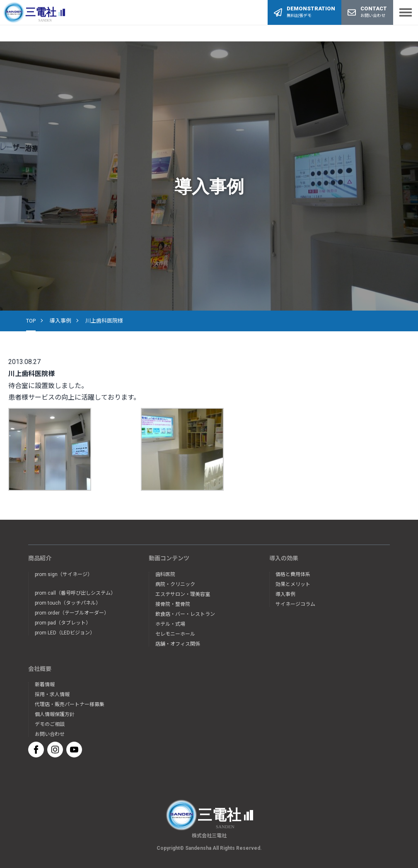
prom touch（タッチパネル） (68, 603)
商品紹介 (40, 558)
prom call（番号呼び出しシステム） (75, 593)
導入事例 (60, 321)
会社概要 (40, 669)
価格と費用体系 (293, 574)
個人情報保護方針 (55, 714)
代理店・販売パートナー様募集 (70, 704)
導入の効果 (284, 558)
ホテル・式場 (170, 624)
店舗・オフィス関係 (178, 644)
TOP (31, 321)
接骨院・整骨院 (173, 604)
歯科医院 (165, 574)
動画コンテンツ (169, 558)
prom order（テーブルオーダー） (72, 613)
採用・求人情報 (52, 694)
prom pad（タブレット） (63, 623)
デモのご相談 (50, 724)
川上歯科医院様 (104, 321)
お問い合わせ (50, 734)
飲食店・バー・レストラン (185, 614)
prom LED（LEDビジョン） (65, 633)
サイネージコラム (295, 604)
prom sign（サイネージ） (64, 574)
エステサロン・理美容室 (183, 594)
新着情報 (45, 685)
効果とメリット (293, 584)
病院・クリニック (175, 584)
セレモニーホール (175, 634)
